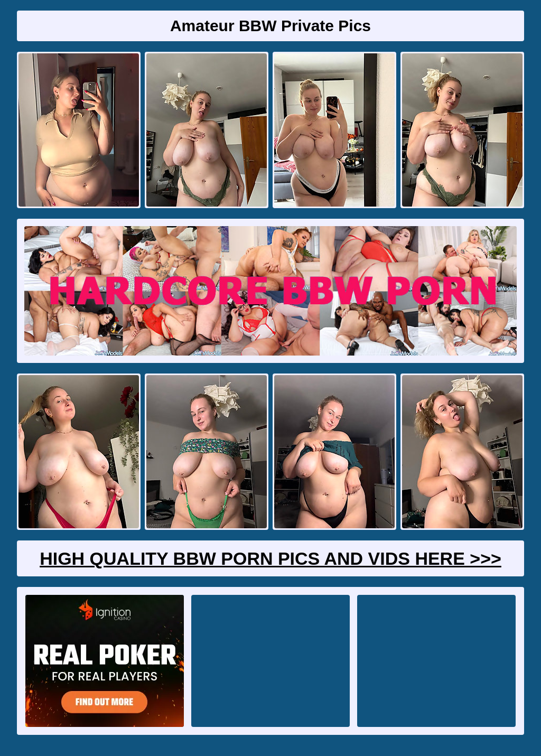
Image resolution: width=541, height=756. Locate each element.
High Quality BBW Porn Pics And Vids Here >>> (270, 558)
